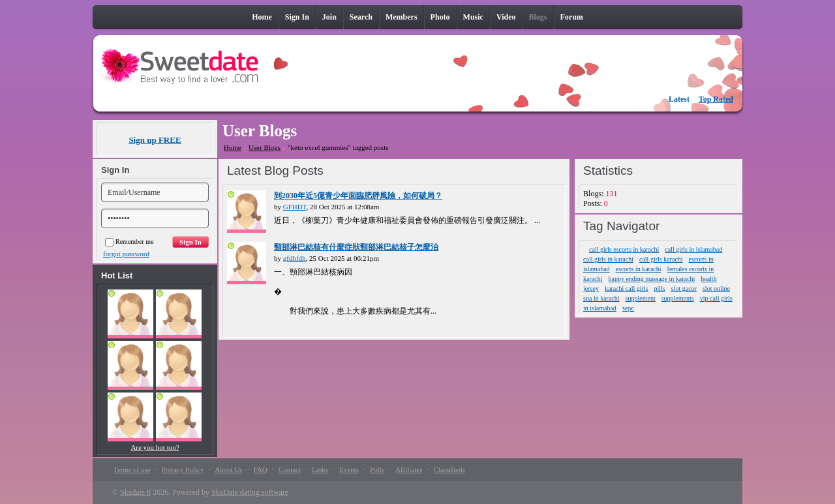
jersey (591, 289)
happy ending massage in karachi (651, 279)
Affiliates (409, 469)
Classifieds (449, 469)
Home (233, 147)
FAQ (261, 469)
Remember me (129, 242)
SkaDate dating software (250, 492)
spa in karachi (601, 298)
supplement (641, 298)
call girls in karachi (608, 259)
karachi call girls (627, 289)
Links (320, 469)
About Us (228, 469)
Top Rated (716, 99)
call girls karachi (661, 259)
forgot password (126, 254)
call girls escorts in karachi (624, 249)
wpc (628, 308)
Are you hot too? (155, 447)
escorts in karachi (639, 269)
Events (349, 469)
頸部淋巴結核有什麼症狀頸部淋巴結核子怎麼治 (356, 247)
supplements (678, 298)
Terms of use (132, 469)
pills (660, 289)
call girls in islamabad (693, 249)
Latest (679, 99)
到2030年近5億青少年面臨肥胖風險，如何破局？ (358, 196)
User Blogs (265, 147)
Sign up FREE (155, 140)
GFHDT (295, 207)
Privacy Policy (183, 469)
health (708, 279)
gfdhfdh (295, 258)
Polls (377, 469)
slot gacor (684, 289)
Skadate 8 (135, 492)
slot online (716, 289)
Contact (290, 469)
